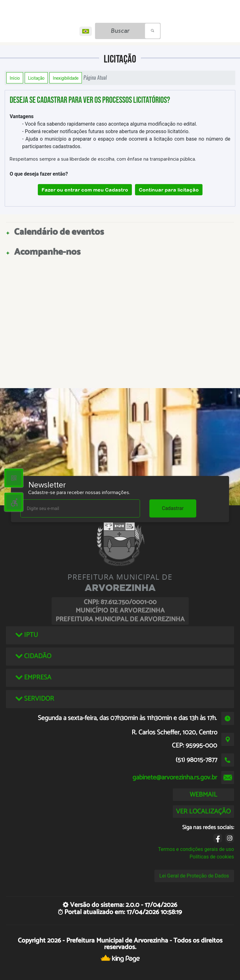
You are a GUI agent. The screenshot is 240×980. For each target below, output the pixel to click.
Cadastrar (173, 508)
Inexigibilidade (66, 78)
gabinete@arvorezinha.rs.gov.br (175, 777)
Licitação (36, 78)
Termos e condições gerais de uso (196, 849)
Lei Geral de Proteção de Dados (194, 876)
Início (15, 78)
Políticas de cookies (212, 857)
